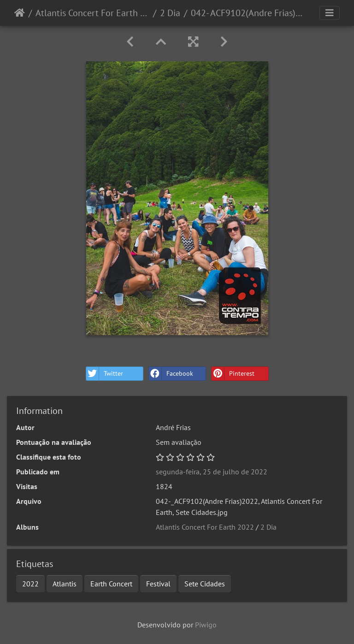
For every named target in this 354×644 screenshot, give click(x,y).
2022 (30, 584)
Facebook (171, 374)
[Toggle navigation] (330, 13)
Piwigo (206, 625)
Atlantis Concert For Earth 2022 (92, 13)
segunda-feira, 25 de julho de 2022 (212, 472)
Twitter (105, 374)
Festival (158, 584)
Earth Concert (111, 584)
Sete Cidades (205, 584)
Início (20, 13)
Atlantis (65, 584)
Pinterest (233, 374)
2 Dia (170, 13)
